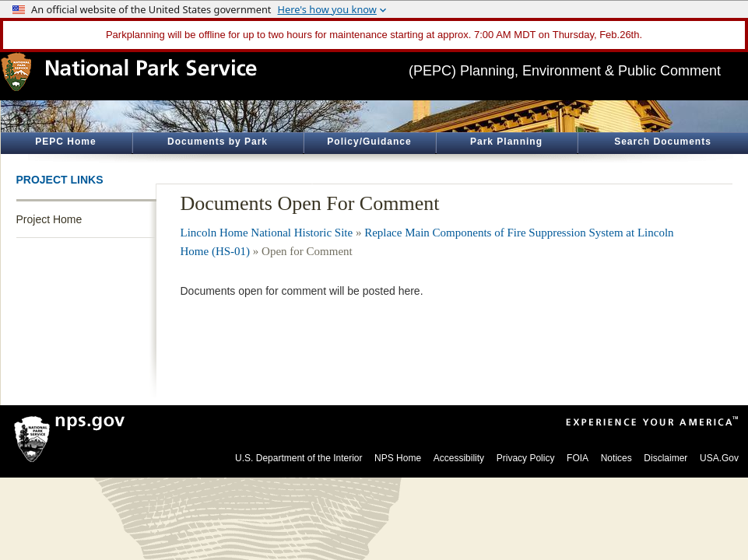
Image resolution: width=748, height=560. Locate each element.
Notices (616, 458)
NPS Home (398, 458)
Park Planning (506, 142)
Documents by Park (218, 142)
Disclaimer (665, 458)
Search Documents (663, 142)
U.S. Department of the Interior (298, 458)
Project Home (49, 219)
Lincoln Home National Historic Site (267, 233)
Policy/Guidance (369, 142)
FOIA (578, 458)
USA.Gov (719, 458)
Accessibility (459, 458)
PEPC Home (65, 142)
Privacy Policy (526, 458)
